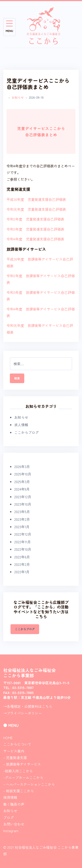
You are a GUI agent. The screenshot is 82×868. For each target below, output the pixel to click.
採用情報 (10, 797)
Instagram (11, 831)
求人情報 (21, 425)
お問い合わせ (14, 824)
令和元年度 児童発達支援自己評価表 (36, 209)
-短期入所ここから (18, 771)
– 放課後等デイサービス (22, 764)
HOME (8, 738)
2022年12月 (23, 534)
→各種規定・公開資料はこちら (28, 706)
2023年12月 (23, 497)
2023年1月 (22, 527)
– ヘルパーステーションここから (29, 784)
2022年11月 (23, 542)
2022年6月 (22, 557)
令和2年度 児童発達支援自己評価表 (35, 219)
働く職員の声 (14, 804)
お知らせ (18, 97)
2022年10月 (23, 549)
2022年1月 (22, 572)
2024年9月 (22, 489)
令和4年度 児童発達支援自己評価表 (35, 239)
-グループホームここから (23, 777)
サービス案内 (14, 751)
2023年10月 (23, 504)
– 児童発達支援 (15, 758)
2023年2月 (22, 519)
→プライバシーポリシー (23, 713)
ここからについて (17, 744)
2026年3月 (22, 466)
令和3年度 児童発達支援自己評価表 (35, 229)
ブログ (9, 817)
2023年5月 (22, 512)
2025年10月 (23, 474)
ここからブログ (26, 432)
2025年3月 (22, 482)
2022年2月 (22, 564)
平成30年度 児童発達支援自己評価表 (36, 199)
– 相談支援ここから (19, 791)
